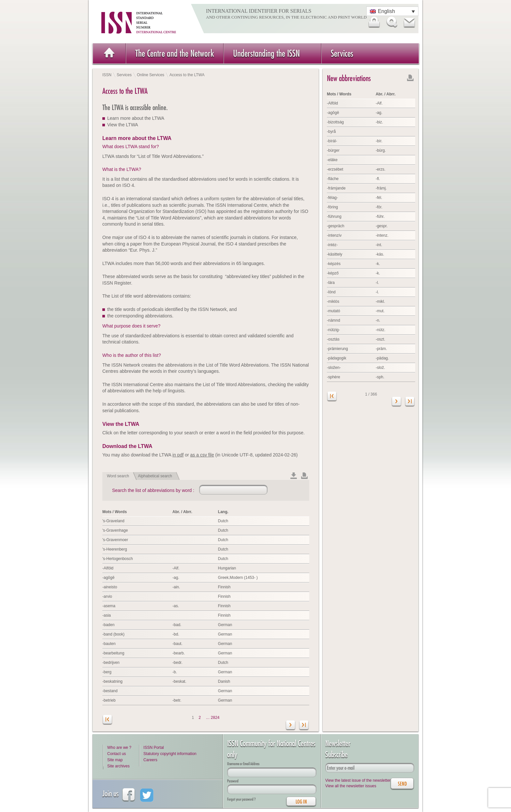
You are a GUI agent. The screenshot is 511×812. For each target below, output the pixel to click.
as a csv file (202, 455)
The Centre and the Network (175, 53)
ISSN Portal (154, 748)
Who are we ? (119, 748)
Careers (150, 760)
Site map (115, 760)
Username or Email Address (243, 764)
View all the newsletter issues (351, 786)
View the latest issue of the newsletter (358, 780)
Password (233, 781)
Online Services (151, 75)
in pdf (178, 455)
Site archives (118, 766)
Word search (118, 476)
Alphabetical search (155, 476)
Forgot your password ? (241, 799)
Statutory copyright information (170, 754)
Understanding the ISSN (266, 53)
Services (342, 53)
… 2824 (213, 718)
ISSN (107, 75)
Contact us (117, 754)
